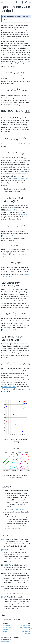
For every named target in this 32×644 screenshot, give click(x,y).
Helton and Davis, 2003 (9, 330)
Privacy (8, 642)
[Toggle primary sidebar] (2, 2)
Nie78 (4, 586)
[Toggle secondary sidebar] (30, 2)
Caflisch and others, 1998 (20, 178)
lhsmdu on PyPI (15, 529)
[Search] (26, 2)
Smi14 (4, 597)
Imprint (3, 642)
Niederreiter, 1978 (10, 210)
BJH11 (4, 550)
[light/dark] (23, 2)
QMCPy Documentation (18, 509)
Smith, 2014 (20, 172)
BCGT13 (4, 539)
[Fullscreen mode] (20, 2)
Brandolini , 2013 (8, 236)
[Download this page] (17, 2)
